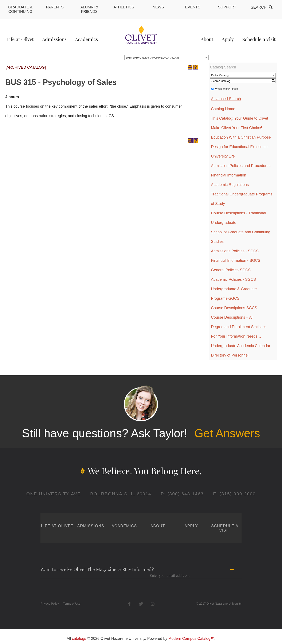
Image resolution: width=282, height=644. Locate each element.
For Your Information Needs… (236, 336)
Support (227, 7)
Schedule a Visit (259, 39)
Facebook (129, 604)
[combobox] (167, 57)
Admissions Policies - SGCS (235, 251)
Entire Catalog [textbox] (220, 75)
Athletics (124, 7)
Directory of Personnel (230, 355)
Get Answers (227, 433)
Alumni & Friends (89, 9)
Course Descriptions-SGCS (234, 308)
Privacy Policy (50, 604)
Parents (55, 7)
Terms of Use (72, 604)
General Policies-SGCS (231, 270)
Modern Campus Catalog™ (191, 639)
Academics (87, 39)
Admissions (54, 39)
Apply (228, 39)
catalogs (79, 639)
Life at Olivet (20, 39)
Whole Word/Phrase (226, 89)
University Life (223, 156)
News (158, 7)
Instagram (152, 604)
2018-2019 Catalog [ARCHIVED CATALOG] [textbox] (152, 58)
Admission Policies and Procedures (241, 166)
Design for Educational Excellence (240, 147)
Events (193, 7)
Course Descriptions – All (232, 317)
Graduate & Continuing (20, 9)
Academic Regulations (230, 185)
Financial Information (229, 175)
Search (259, 7)
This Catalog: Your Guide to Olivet (240, 118)
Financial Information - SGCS (236, 261)
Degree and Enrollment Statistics (239, 327)
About (207, 39)
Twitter (141, 604)
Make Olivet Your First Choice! (236, 128)
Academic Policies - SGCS (233, 279)
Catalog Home (223, 109)
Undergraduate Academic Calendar (241, 346)
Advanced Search (226, 99)
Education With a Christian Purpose (241, 137)
